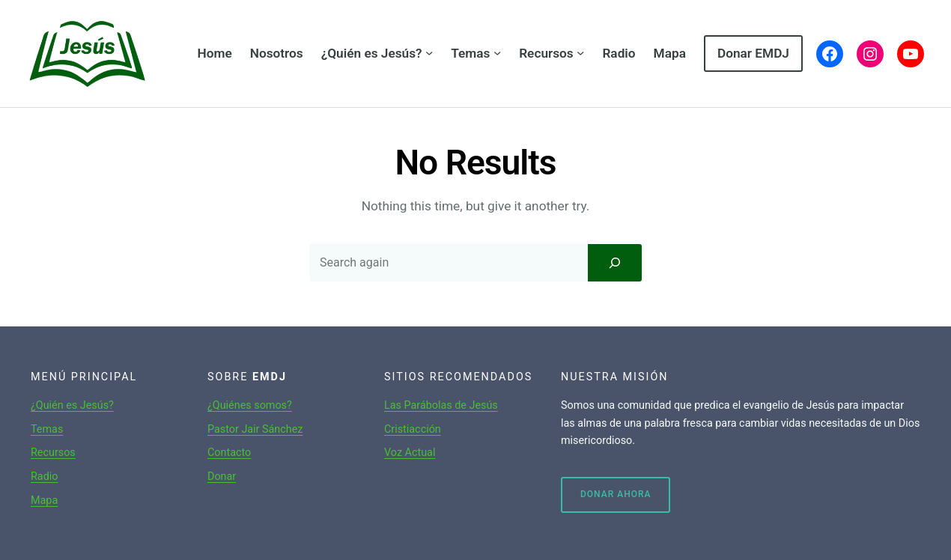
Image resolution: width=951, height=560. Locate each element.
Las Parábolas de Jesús (441, 405)
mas (53, 429)
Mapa (44, 500)
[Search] (615, 263)
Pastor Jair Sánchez (255, 429)
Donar (222, 477)
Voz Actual (410, 453)
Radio (44, 477)
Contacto (229, 453)
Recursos (53, 453)
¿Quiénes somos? (250, 405)
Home (214, 53)
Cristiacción (413, 429)
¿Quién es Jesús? (72, 405)
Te (37, 429)
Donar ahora (616, 494)
